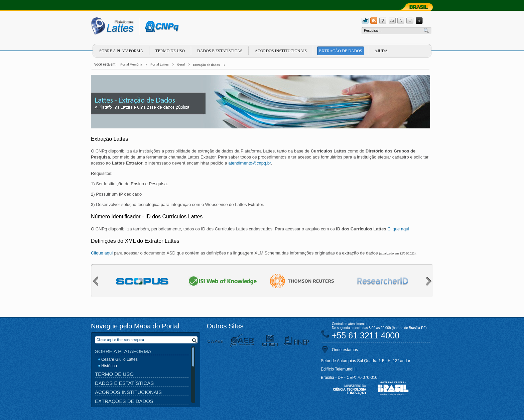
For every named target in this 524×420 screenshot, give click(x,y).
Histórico (109, 366)
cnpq (161, 27)
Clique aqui (398, 229)
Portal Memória (131, 65)
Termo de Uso (170, 51)
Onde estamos (345, 350)
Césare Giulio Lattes (119, 359)
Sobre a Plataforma (123, 351)
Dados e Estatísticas (220, 51)
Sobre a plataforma (121, 51)
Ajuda (381, 51)
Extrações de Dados (124, 401)
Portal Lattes (160, 65)
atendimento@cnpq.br (249, 163)
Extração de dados (341, 51)
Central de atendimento (349, 324)
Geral (181, 65)
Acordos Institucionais (281, 51)
